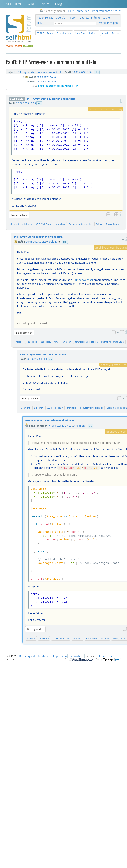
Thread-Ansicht (64, 33)
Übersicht (62, 18)
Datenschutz (76, 656)
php (39, 103)
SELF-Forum (17, 99)
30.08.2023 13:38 (26, 103)
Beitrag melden (19, 215)
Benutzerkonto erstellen (81, 224)
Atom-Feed (80, 33)
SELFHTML (14, 4)
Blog (59, 4)
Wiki (31, 4)
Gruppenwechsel (83, 280)
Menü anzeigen (108, 23)
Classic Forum (106, 656)
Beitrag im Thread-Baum (107, 224)
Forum (44, 4)
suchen (107, 18)
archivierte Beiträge (111, 33)
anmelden (61, 224)
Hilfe (40, 23)
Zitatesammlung (90, 18)
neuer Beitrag (45, 18)
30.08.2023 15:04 (37, 359)
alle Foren (27, 224)
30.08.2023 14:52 (36, 242)
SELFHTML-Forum (45, 33)
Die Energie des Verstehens (35, 656)
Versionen (53, 242)
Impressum (60, 656)
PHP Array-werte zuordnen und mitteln (51, 99)
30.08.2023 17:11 (62, 426)
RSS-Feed (94, 33)
